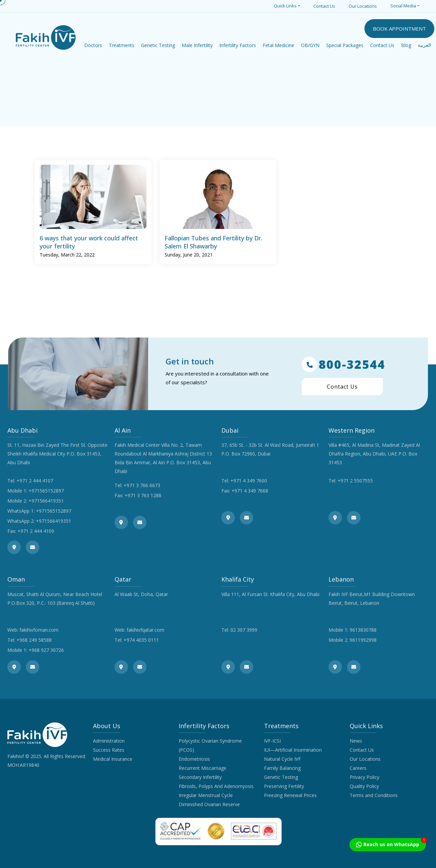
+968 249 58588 (34, 640)
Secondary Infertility (200, 777)
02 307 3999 (244, 630)
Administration (109, 741)
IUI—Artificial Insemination (293, 750)
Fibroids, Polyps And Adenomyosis (216, 786)
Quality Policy (364, 786)
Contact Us (324, 6)
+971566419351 (46, 501)
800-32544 (343, 364)
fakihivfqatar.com (145, 630)
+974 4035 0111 (141, 640)
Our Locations (363, 6)
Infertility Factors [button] (238, 45)
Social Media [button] (403, 6)
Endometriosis (194, 759)
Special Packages (345, 45)
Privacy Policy (364, 777)
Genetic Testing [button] (158, 45)
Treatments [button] (122, 45)
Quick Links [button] (285, 6)
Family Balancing (282, 768)
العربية (424, 45)
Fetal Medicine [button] (278, 45)
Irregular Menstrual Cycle (206, 795)
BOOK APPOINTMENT (399, 29)
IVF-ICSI (272, 741)
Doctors (93, 45)
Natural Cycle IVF (282, 759)
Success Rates (109, 750)
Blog (406, 45)
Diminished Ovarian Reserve (209, 804)
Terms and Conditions (374, 795)
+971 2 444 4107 (35, 481)
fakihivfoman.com (39, 630)
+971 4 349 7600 (249, 481)
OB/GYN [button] (310, 45)
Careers (358, 768)
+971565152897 (46, 491)
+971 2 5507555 (355, 481)
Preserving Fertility (284, 786)
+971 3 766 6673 (142, 485)
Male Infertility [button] (197, 45)
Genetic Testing (281, 777)
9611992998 (363, 640)
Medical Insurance (113, 759)
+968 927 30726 (46, 650)
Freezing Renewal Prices (290, 795)
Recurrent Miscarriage (203, 768)
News (356, 741)
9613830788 (363, 630)
